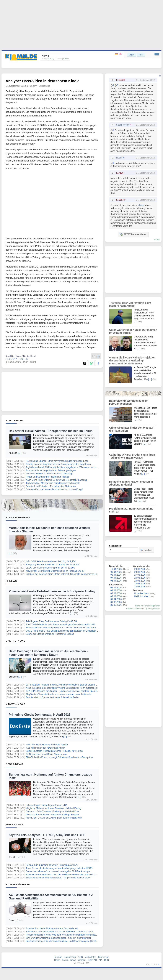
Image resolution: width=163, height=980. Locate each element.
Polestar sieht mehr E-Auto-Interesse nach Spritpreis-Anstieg (52, 591)
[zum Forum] (29, 362)
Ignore (149, 609)
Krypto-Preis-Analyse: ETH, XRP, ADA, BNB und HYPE (47, 835)
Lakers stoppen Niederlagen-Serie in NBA (47, 805)
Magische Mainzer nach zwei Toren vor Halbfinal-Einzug (53, 808)
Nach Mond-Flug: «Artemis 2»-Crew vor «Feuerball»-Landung (56, 480)
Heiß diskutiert (142, 596)
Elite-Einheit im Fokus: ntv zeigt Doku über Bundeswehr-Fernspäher (59, 757)
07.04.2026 (116, 578)
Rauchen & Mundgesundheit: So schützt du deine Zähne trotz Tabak (60, 932)
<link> (141, 205)
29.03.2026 (140, 569)
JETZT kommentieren (133, 234)
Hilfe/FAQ (92, 960)
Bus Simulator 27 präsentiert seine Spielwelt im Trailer (52, 697)
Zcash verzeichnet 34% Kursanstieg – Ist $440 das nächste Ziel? (58, 878)
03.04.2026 (116, 593)
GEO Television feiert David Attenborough (46, 754)
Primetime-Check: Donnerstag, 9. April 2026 (40, 715)
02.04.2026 (116, 596)
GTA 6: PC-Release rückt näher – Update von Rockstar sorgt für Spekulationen (65, 691)
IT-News (11, 581)
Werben (82, 960)
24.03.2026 (140, 584)
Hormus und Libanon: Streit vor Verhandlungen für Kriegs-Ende (57, 461)
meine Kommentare (135, 609)
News (73, 960)
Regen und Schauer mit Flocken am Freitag (47, 477)
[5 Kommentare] (13, 362)
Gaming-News (16, 641)
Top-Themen (14, 420)
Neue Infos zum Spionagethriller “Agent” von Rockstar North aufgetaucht (62, 688)
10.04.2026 (116, 569)
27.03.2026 (140, 575)
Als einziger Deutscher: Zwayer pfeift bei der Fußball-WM (54, 818)
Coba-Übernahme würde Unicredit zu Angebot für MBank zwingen (58, 871)
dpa (48, 86)
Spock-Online (123, 125)
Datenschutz (70, 957)
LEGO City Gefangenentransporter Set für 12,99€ (50, 568)
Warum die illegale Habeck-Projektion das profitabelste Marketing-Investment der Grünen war (132, 361)
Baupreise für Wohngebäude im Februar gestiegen (51, 470)
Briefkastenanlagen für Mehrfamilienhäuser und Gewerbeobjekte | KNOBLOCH (65, 941)
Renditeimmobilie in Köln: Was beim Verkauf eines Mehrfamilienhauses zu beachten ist (69, 935)
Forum (65, 960)
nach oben (151, 964)
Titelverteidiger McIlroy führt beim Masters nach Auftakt (53, 483)
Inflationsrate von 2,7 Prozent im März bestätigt (49, 474)
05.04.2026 (116, 588)
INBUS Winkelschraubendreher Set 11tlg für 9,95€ (51, 561)
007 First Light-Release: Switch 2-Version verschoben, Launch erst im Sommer (65, 685)
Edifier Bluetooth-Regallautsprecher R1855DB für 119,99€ (54, 751)
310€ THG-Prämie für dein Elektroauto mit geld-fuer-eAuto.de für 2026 (61, 624)
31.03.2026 (116, 602)
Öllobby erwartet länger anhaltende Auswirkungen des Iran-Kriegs (58, 464)
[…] (19, 453)
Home (57, 960)
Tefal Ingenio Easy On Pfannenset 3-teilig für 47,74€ (52, 621)
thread (157, 240)
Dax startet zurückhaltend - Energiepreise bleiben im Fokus (51, 431)
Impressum (103, 957)
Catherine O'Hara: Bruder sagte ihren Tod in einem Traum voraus (132, 456)
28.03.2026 (140, 572)
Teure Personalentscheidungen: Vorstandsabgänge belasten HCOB (59, 868)
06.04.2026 (116, 581)
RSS (106, 960)
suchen (146, 550)
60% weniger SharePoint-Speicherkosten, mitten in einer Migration (59, 938)
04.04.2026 (116, 590)
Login (132, 55)
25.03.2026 (140, 581)
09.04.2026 (116, 572)
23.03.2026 (140, 587)
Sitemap (58, 957)
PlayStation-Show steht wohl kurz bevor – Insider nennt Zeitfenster (59, 694)
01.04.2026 (116, 599)
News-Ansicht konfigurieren (148, 606)
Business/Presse (18, 884)
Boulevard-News (18, 517)
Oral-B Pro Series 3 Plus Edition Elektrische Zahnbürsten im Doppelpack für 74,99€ (67, 631)
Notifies (157, 609)
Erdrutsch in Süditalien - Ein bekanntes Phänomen (51, 486)
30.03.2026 (116, 605)
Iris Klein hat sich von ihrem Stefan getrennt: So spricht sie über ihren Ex (62, 574)
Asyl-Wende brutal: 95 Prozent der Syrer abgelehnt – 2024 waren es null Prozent (66, 467)
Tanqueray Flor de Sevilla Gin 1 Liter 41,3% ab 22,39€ (53, 565)
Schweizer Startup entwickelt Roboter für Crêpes (50, 634)
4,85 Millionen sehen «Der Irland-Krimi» (45, 748)
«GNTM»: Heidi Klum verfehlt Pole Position (47, 745)
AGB (80, 957)
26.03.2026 (140, 578)
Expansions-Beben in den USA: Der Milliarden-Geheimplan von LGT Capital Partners (68, 875)
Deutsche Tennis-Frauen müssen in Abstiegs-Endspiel (52, 815)
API (101, 960)
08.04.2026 (116, 575)
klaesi (119, 158)
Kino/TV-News (15, 704)
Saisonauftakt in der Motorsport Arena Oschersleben (52, 928)
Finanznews (14, 824)
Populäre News (142, 593)
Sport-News (14, 764)
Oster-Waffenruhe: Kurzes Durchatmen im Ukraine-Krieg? (54, 489)
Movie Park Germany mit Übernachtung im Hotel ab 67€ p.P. (56, 571)
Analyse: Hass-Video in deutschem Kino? (42, 81)
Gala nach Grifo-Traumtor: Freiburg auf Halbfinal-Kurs (52, 811)
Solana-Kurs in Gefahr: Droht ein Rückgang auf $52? (52, 865)
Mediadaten (91, 957)
